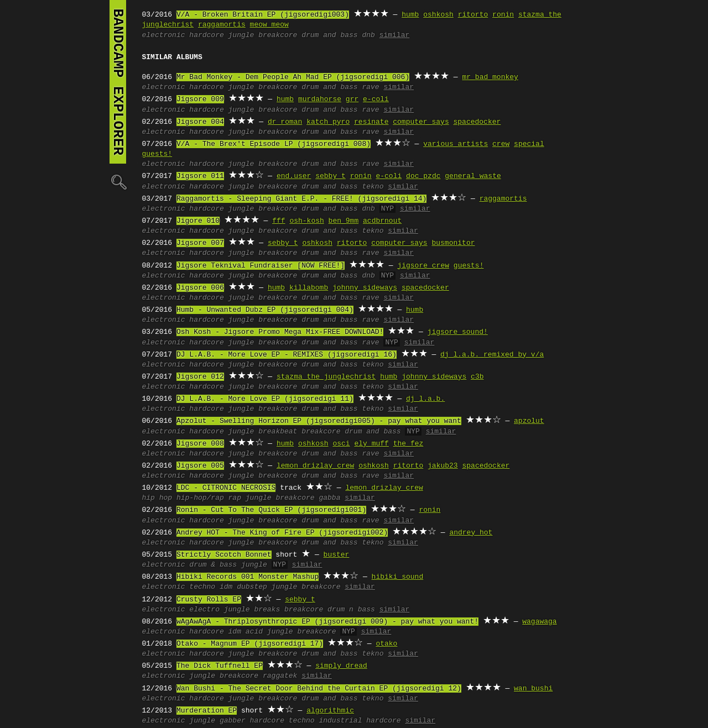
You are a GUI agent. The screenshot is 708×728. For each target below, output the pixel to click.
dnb (368, 35)
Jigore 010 (198, 221)
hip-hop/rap (200, 498)
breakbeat (278, 432)
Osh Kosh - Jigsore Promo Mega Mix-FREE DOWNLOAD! (280, 332)
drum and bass (329, 35)
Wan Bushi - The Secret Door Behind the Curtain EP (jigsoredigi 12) (319, 689)
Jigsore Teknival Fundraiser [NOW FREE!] (261, 266)
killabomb (309, 288)
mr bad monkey (490, 77)
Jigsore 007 (200, 243)
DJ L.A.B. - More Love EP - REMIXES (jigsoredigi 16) (287, 355)
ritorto (473, 15)
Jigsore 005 (200, 466)
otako (386, 644)
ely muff (371, 444)
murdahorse (320, 99)
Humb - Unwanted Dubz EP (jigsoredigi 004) (265, 310)
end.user (294, 176)
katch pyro (328, 122)
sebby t (330, 176)
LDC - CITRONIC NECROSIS (226, 488)
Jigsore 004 (200, 122)
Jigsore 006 (200, 288)
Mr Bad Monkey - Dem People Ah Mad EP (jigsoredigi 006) (293, 77)
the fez (408, 444)
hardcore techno (282, 721)
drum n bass (351, 610)
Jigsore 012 (200, 377)
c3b (477, 377)
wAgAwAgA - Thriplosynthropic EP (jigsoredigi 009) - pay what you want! (327, 622)
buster (337, 555)
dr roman (285, 122)
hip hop (157, 498)
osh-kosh (306, 221)
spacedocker (477, 122)
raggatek (280, 676)
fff (278, 221)
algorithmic (330, 711)
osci (341, 444)
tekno (373, 187)
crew (501, 144)
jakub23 (443, 466)
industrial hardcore (360, 721)
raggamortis (222, 25)
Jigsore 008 (200, 444)
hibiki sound (398, 577)
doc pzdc (423, 176)
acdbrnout (382, 221)
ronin (503, 15)
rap (235, 498)
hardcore (206, 35)
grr (352, 99)
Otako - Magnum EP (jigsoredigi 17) (250, 644)
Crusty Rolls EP (209, 600)
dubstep (252, 587)
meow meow (269, 25)
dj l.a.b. (425, 399)
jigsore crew (423, 266)
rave (370, 87)
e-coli (376, 99)
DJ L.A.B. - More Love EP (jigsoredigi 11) (265, 399)
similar (395, 35)
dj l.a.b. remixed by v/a (492, 355)
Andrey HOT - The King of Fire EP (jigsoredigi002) (282, 533)
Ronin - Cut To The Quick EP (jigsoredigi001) (271, 510)
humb (410, 15)
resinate (371, 122)
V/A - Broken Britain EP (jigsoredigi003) (263, 15)
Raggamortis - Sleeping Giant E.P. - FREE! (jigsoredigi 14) (301, 199)
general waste (473, 176)
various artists (455, 144)
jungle (241, 35)
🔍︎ (118, 182)
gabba (329, 498)
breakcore (278, 35)
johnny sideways (365, 288)
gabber (233, 721)
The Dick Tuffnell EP (220, 666)
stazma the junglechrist (326, 377)
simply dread (341, 666)
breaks (267, 610)
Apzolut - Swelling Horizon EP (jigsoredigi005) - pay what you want (319, 421)
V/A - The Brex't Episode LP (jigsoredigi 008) (274, 144)
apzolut (529, 421)
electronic (164, 35)
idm (226, 587)
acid (254, 632)
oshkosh (438, 15)
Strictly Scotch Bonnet (224, 555)
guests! (469, 266)
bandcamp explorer (118, 82)
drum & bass (213, 565)
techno (202, 587)
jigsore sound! (458, 332)
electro (204, 610)
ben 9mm (344, 221)
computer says (421, 122)
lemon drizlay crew (315, 466)
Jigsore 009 (200, 99)
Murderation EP (207, 711)
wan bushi (533, 689)
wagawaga (539, 622)
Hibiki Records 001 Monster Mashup (248, 577)
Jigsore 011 (200, 176)
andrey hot (471, 533)
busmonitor (453, 243)
